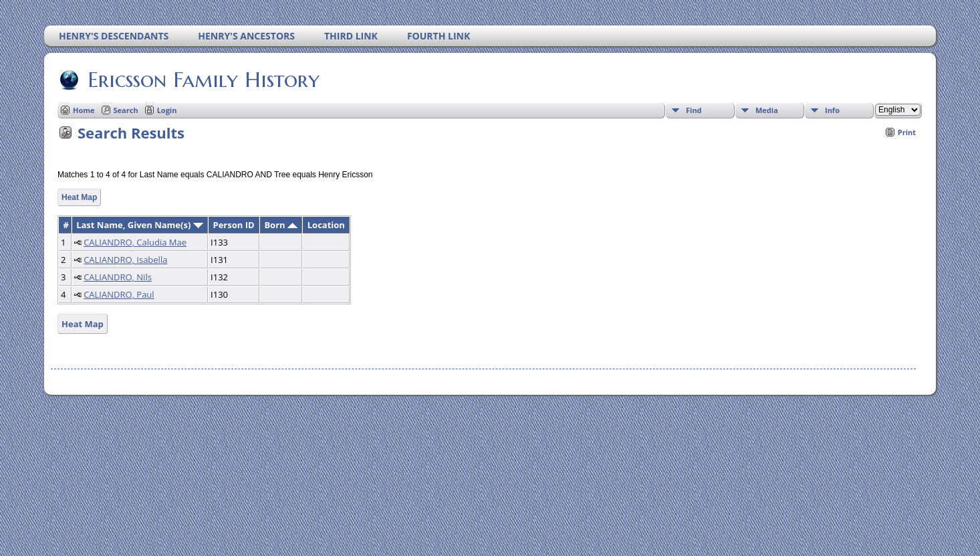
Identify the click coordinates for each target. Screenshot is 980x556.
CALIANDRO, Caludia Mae (135, 242)
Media (767, 110)
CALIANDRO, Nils (118, 277)
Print (907, 132)
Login (167, 110)
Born (281, 225)
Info (832, 110)
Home (84, 110)
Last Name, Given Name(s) (140, 225)
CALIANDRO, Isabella (125, 260)
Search (126, 110)
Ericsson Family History (203, 80)
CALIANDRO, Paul (119, 294)
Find (694, 110)
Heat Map (79, 197)
